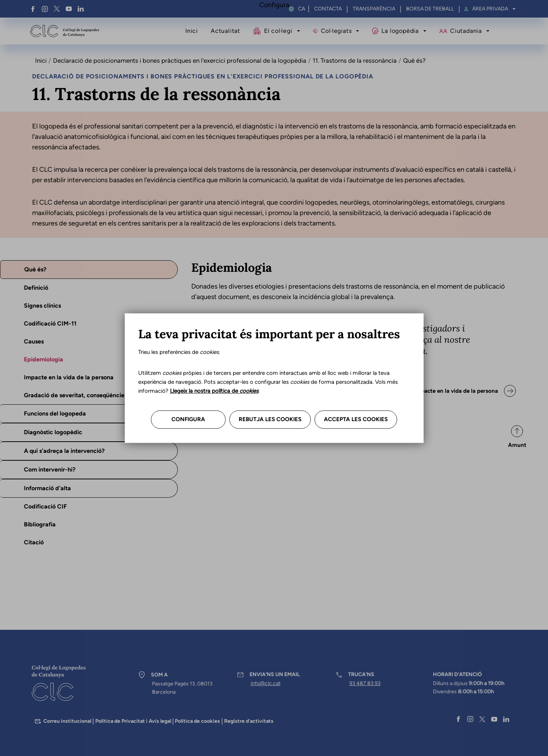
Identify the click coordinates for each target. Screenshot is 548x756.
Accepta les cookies (356, 420)
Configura (188, 420)
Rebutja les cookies (270, 420)
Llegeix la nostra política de (214, 391)
